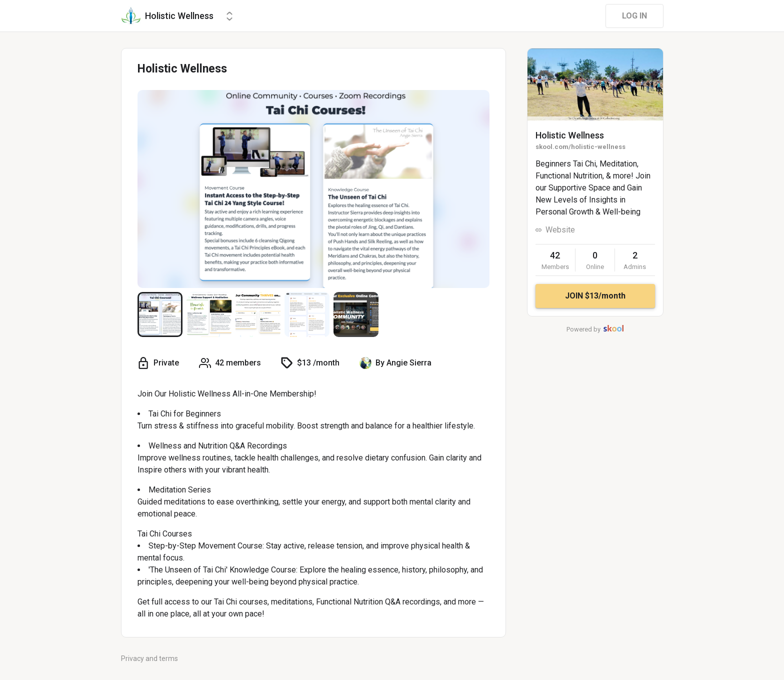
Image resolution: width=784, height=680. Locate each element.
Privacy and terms (149, 658)
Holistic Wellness (570, 135)
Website (560, 230)
